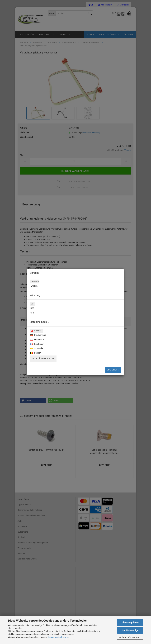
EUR (32, 304)
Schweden (37, 349)
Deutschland (38, 335)
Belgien (35, 353)
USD (32, 309)
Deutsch (34, 282)
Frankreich (37, 344)
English (34, 286)
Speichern (113, 370)
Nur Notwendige (130, 630)
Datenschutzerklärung (58, 637)
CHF (32, 313)
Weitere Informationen (130, 637)
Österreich (37, 340)
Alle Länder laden (43, 358)
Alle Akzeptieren (130, 622)
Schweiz (36, 331)
